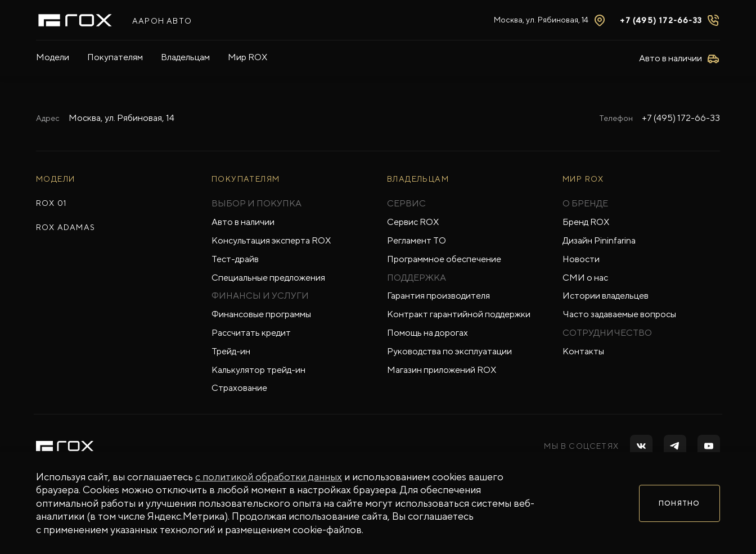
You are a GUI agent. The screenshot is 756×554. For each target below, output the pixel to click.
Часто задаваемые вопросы (619, 314)
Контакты (583, 351)
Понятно (679, 503)
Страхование (239, 388)
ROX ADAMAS (66, 227)
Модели (53, 57)
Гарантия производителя (438, 296)
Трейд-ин (231, 351)
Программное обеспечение (444, 259)
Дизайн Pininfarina (599, 240)
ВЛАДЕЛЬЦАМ (418, 179)
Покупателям (115, 57)
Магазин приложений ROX (442, 370)
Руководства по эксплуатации (449, 351)
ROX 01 (51, 203)
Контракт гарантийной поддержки (459, 314)
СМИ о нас (585, 278)
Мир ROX (247, 57)
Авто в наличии (243, 222)
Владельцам (185, 57)
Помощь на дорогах (427, 333)
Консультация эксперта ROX (271, 240)
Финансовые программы (261, 314)
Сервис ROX (413, 222)
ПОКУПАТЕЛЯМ (246, 179)
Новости (581, 259)
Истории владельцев (606, 296)
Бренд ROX (586, 222)
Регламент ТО (417, 240)
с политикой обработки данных (269, 477)
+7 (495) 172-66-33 (661, 20)
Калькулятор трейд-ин (258, 370)
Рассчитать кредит (251, 333)
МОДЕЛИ (55, 179)
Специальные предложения (268, 278)
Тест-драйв (235, 259)
